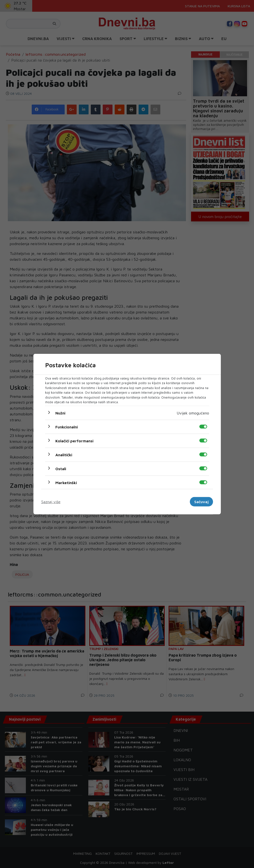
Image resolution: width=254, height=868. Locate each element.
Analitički (64, 455)
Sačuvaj (201, 502)
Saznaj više (51, 502)
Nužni (60, 413)
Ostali (61, 468)
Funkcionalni (67, 427)
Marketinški (66, 482)
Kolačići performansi (74, 441)
